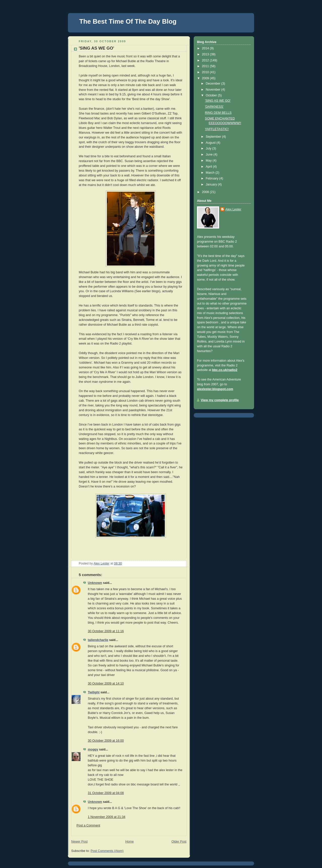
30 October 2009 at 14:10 (106, 684)
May (209, 161)
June (210, 155)
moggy (93, 749)
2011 (206, 66)
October (212, 95)
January (212, 184)
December (214, 84)
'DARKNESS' (214, 107)
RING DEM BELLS (218, 113)
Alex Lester (233, 209)
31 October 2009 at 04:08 (106, 793)
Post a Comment (88, 825)
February (213, 178)
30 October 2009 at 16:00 (106, 741)
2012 (206, 60)
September (214, 137)
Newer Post (79, 842)
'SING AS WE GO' (218, 101)
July (209, 148)
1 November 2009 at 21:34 (107, 817)
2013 (206, 54)
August (211, 143)
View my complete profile (220, 400)
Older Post (179, 842)
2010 (206, 72)
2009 (206, 78)
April (209, 167)
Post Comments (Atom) (107, 851)
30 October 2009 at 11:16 (106, 631)
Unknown (95, 583)
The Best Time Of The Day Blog (128, 21)
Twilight (94, 692)
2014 (206, 48)
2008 (206, 192)
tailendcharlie (98, 640)
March (211, 173)
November (214, 90)
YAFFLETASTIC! (217, 129)
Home (130, 842)
